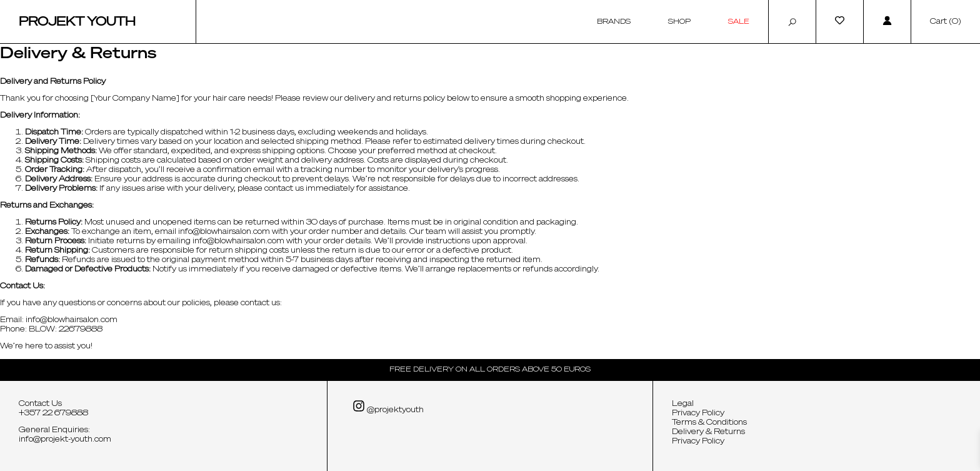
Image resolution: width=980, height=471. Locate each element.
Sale (739, 22)
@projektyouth (388, 407)
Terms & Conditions (709, 423)
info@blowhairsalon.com (224, 232)
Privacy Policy (698, 413)
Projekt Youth (77, 22)
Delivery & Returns (708, 432)
